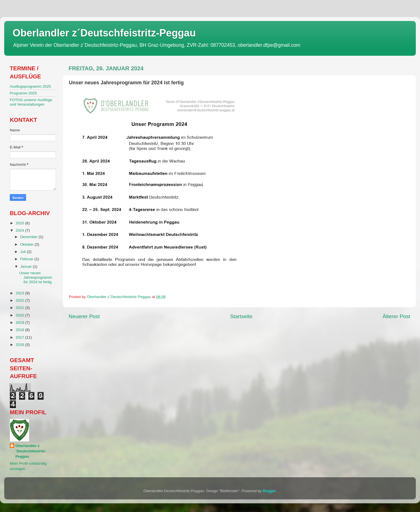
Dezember (29, 237)
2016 (20, 345)
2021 (20, 308)
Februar (27, 259)
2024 (20, 230)
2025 (20, 223)
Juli (24, 252)
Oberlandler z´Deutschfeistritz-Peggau (104, 33)
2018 (20, 330)
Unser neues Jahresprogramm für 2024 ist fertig (36, 277)
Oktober (27, 244)
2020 (20, 315)
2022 (20, 300)
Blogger (269, 491)
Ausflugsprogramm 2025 (30, 86)
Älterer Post (396, 316)
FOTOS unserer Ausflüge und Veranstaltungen (31, 102)
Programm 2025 (23, 93)
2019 (20, 323)
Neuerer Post (84, 316)
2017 (20, 337)
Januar (26, 267)
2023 (20, 293)
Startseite (241, 316)
